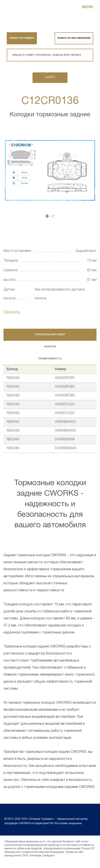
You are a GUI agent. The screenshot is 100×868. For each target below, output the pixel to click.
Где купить (12, 312)
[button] (47, 216)
